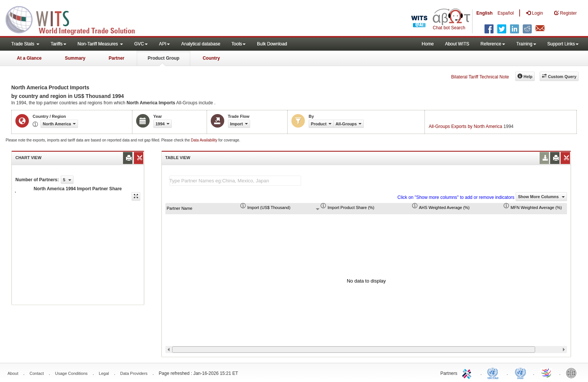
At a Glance (29, 58)
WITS (75, 19)
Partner (117, 58)
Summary (75, 58)
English (484, 13)
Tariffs (58, 44)
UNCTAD (494, 373)
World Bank (573, 373)
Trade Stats (25, 44)
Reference (493, 44)
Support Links (563, 44)
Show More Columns (541, 197)
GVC (141, 44)
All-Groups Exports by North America (465, 126)
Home (428, 44)
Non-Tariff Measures (100, 44)
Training (526, 44)
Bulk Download (272, 44)
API (164, 44)
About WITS (457, 44)
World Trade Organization (547, 373)
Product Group (164, 58)
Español (506, 13)
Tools (238, 44)
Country (211, 58)
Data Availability (205, 140)
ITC (468, 373)
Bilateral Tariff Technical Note (480, 77)
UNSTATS (520, 373)
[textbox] (235, 181)
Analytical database (201, 44)
